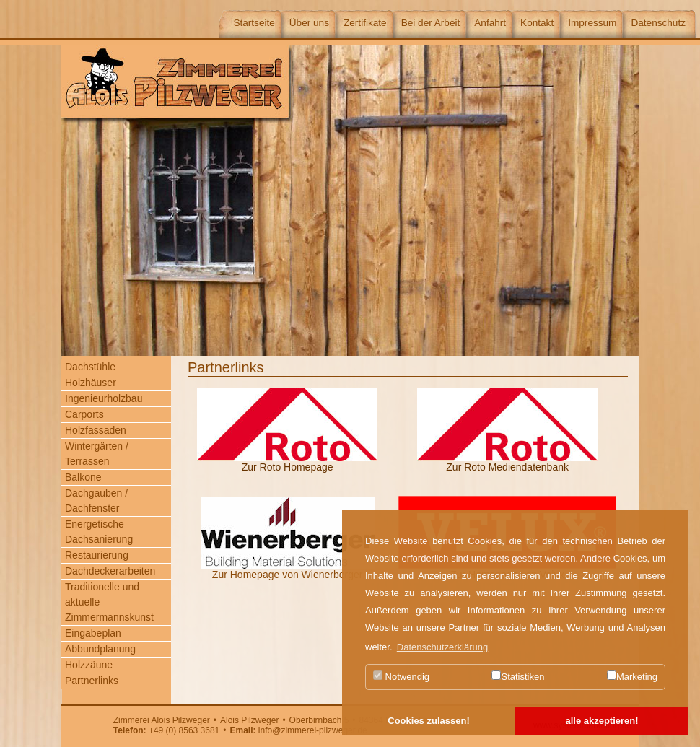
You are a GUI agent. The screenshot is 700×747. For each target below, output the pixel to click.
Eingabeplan (93, 633)
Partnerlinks (92, 681)
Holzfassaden (96, 430)
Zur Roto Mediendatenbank (507, 467)
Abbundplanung (100, 649)
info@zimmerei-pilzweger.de (313, 730)
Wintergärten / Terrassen (97, 454)
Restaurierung (97, 555)
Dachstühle (90, 367)
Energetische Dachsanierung (99, 532)
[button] (429, 722)
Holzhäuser (91, 383)
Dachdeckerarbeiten (110, 571)
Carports (84, 414)
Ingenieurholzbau (104, 398)
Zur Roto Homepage (288, 467)
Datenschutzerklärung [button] (442, 647)
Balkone (83, 477)
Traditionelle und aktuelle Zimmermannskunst (109, 602)
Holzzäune (89, 665)
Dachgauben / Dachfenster (96, 501)
